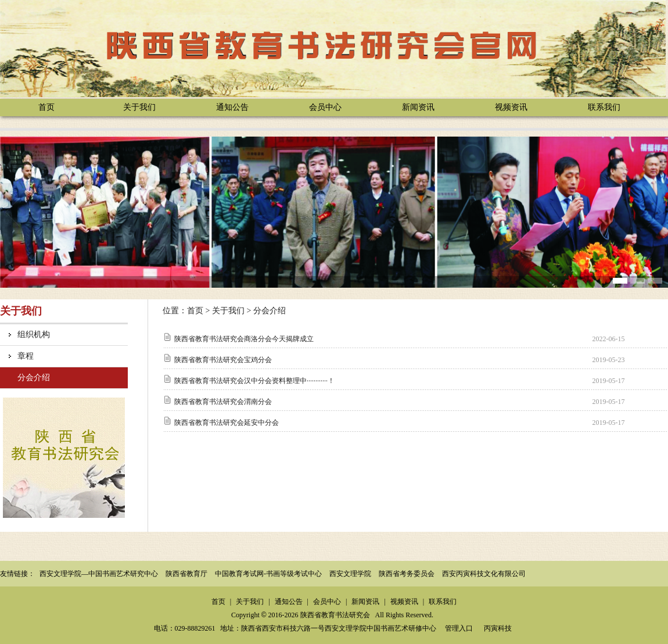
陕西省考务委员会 (407, 574)
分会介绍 (34, 378)
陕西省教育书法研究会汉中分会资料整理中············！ (254, 381)
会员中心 (325, 107)
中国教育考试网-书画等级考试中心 (268, 574)
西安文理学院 (350, 574)
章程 (26, 356)
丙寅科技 (498, 628)
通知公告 (232, 107)
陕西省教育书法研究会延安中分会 (227, 423)
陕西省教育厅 (186, 574)
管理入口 (459, 628)
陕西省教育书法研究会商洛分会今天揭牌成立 (244, 339)
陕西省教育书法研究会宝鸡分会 (223, 360)
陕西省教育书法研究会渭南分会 (223, 402)
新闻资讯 (418, 107)
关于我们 (139, 107)
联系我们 (604, 107)
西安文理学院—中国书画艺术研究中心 (99, 574)
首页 (46, 107)
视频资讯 (511, 107)
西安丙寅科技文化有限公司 (484, 574)
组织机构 (34, 334)
